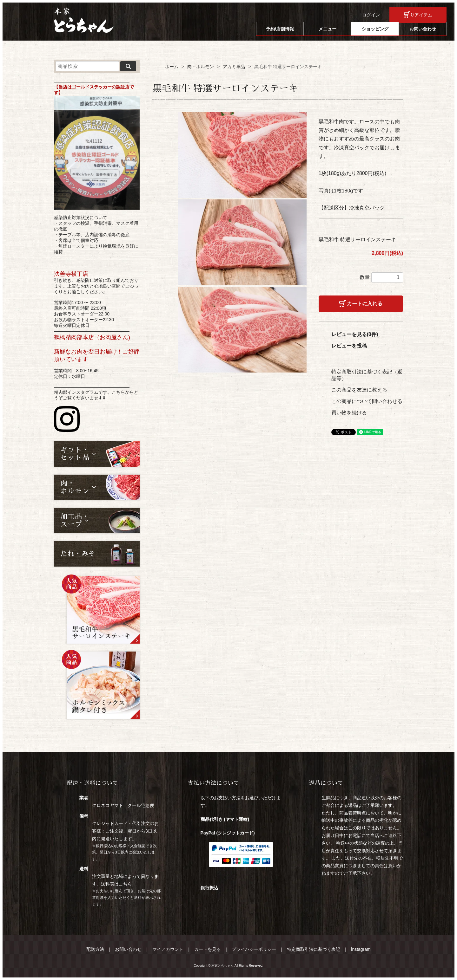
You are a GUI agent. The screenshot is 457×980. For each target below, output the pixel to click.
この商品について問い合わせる (367, 401)
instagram (361, 949)
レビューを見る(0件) (355, 334)
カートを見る (208, 949)
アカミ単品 (234, 67)
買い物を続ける (349, 413)
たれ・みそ (78, 554)
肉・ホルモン (201, 67)
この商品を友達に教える (359, 390)
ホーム (172, 67)
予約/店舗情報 (280, 29)
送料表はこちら (116, 884)
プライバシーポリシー (254, 949)
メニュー (328, 29)
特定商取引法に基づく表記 (314, 949)
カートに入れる (365, 304)
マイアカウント (168, 949)
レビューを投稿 (349, 346)
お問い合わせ (423, 29)
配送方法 (95, 949)
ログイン (371, 15)
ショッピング (375, 29)
